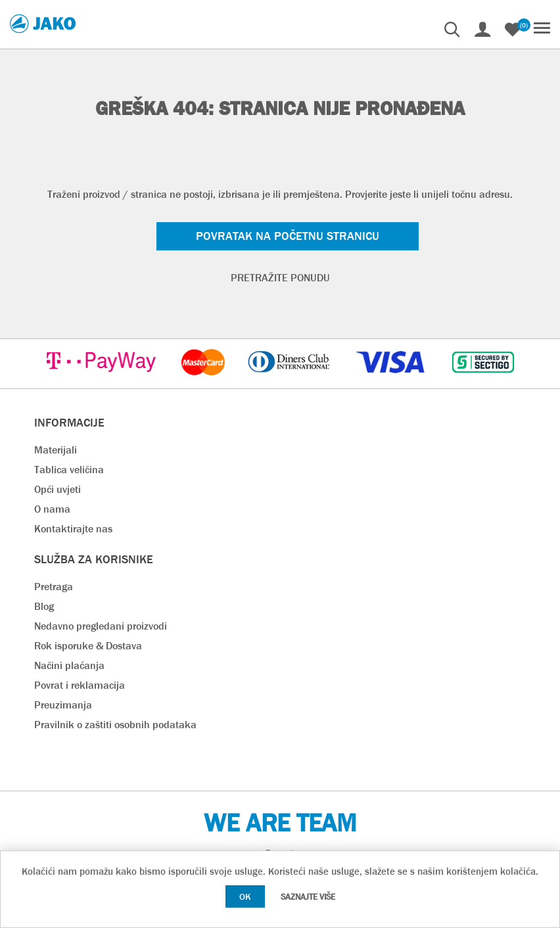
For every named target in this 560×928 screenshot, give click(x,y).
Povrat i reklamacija (80, 685)
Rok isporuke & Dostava (88, 646)
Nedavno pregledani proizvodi (101, 626)
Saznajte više (308, 897)
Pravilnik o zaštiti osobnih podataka (115, 725)
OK (245, 896)
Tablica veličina (69, 470)
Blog (44, 606)
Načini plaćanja (69, 665)
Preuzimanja (63, 705)
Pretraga (54, 587)
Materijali (56, 450)
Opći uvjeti (58, 489)
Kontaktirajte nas (73, 529)
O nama (52, 509)
